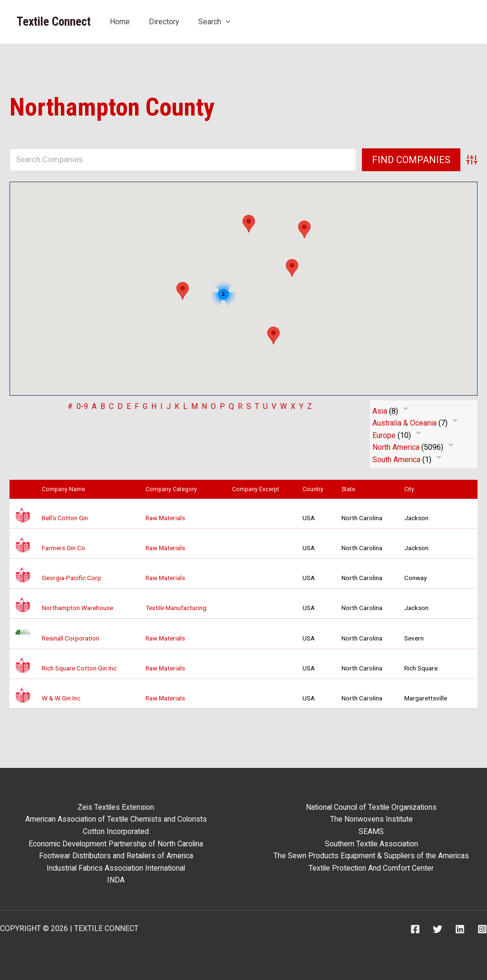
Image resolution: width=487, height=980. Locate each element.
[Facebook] (415, 929)
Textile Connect (54, 22)
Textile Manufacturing (176, 608)
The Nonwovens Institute (371, 819)
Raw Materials (165, 518)
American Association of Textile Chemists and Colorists (116, 819)
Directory (164, 22)
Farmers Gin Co (63, 548)
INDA (116, 880)
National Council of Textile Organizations (371, 807)
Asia (380, 411)
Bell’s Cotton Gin (65, 518)
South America (396, 460)
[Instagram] (482, 929)
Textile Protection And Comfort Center (371, 868)
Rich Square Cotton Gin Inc (79, 668)
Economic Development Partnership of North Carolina (116, 844)
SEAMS (371, 831)
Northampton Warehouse (78, 608)
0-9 (82, 406)
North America (396, 447)
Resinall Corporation (71, 638)
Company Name (66, 489)
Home (120, 22)
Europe (384, 435)
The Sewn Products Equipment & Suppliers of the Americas (371, 856)
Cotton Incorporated (116, 831)
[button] (226, 22)
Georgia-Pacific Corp (72, 578)
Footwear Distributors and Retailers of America (116, 856)
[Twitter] (438, 929)
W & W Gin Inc (61, 698)
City (411, 489)
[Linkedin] (460, 929)
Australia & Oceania (404, 423)
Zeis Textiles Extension (116, 807)
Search (214, 22)
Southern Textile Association (371, 844)
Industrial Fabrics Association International (116, 868)
